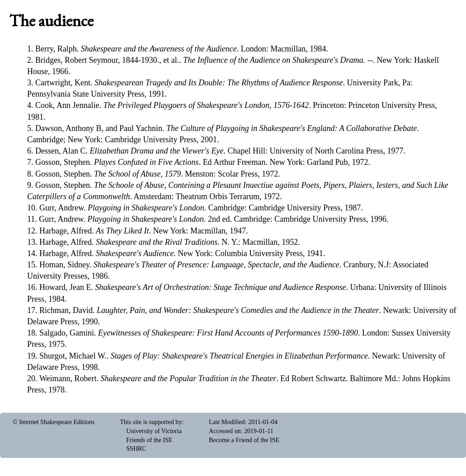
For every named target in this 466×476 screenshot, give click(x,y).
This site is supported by (151, 422)
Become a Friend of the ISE (244, 440)
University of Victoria (154, 431)
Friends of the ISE (149, 440)
